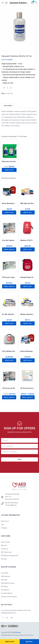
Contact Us (5, 549)
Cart (2, 525)
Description (8, 106)
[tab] (8, 106)
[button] (32, 3)
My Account (5, 521)
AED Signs (4, 586)
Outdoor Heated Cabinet (9, 597)
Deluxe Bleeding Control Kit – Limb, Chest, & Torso (27, 351)
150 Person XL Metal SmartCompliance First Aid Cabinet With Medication (9, 388)
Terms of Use (29, 635)
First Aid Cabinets (7, 593)
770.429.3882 (10, 505)
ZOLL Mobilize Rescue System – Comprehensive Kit (9, 351)
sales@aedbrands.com (9, 613)
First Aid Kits (5, 590)
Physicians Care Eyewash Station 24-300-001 (9, 161)
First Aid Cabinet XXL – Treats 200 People (9, 240)
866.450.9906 (10, 503)
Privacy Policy (19, 635)
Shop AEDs (5, 573)
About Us (4, 545)
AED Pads (4, 580)
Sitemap (4, 559)
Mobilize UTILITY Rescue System (27, 240)
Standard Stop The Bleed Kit (27, 277)
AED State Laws (6, 552)
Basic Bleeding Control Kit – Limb (9, 203)
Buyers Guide (5, 542)
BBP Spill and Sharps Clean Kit (27, 203)
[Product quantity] (7, 88)
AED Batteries (6, 576)
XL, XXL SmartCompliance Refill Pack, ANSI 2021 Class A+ (9, 314)
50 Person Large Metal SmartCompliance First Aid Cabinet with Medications (9, 277)
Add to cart (10, 642)
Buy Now (29, 642)
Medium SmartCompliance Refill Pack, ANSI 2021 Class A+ (27, 314)
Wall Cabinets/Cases (8, 583)
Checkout (4, 528)
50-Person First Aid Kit (27, 388)
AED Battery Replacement (10, 556)
